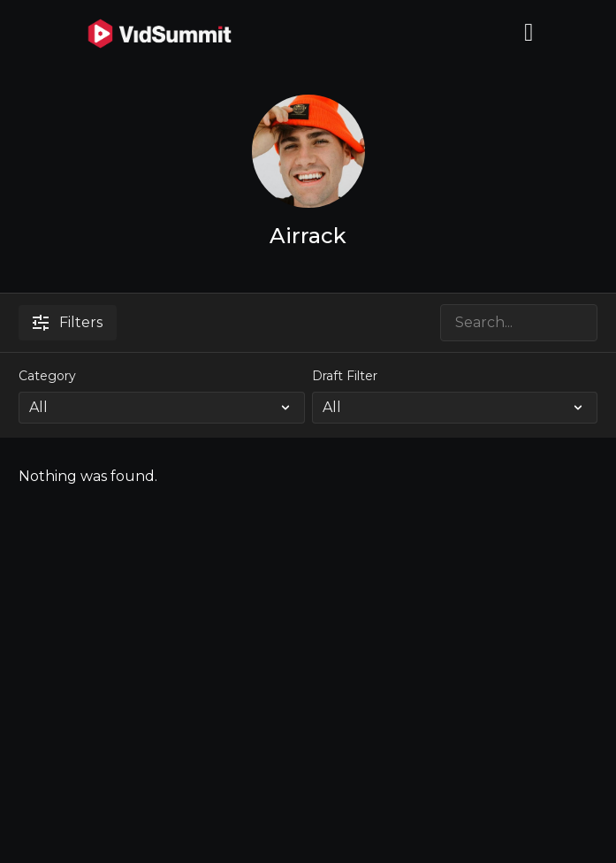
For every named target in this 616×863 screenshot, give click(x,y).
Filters (68, 322)
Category (47, 376)
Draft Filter (345, 376)
